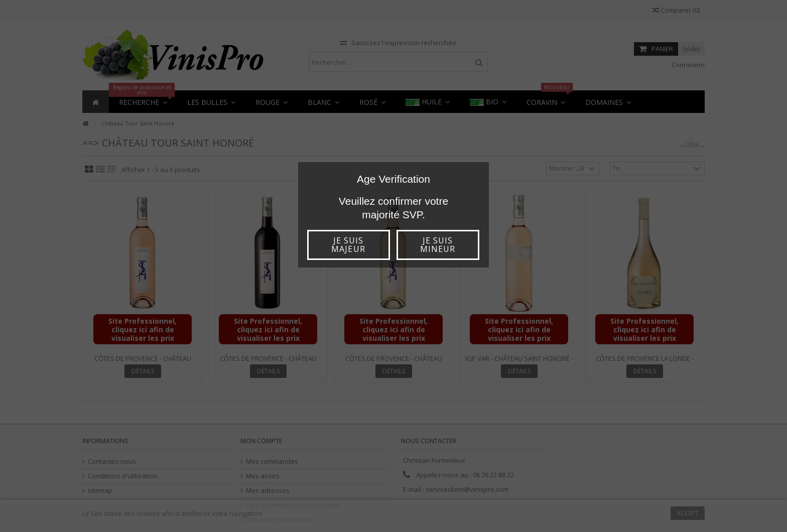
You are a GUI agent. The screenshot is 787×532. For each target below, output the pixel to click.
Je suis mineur (438, 245)
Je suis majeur (348, 245)
